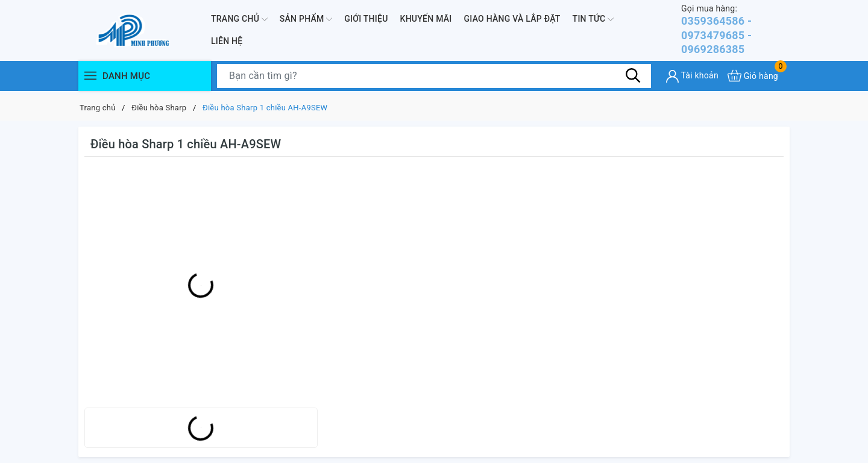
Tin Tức (593, 21)
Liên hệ (227, 43)
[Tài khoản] (692, 80)
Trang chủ (239, 21)
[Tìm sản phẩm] (434, 80)
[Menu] (90, 80)
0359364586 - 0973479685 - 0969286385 (735, 32)
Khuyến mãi (426, 20)
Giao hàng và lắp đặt (512, 20)
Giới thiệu (366, 20)
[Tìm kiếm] (633, 80)
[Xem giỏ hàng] (753, 80)
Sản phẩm (306, 21)
